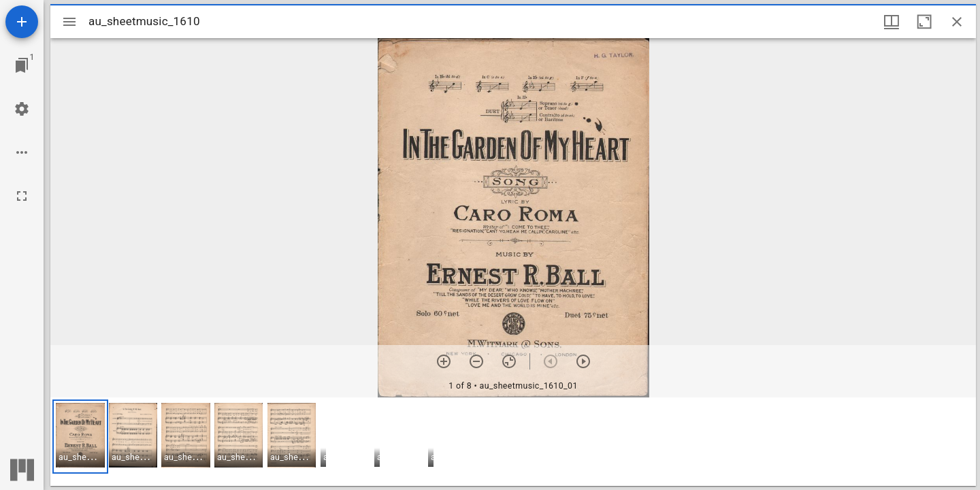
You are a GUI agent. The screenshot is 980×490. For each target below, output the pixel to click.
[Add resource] (22, 22)
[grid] (513, 442)
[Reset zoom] (509, 361)
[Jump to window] (22, 65)
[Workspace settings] (22, 109)
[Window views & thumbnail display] (892, 22)
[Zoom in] (444, 361)
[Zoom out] (476, 361)
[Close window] (957, 22)
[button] (80, 437)
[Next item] (583, 361)
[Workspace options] (22, 152)
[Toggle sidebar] (69, 22)
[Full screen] (22, 196)
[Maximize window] (924, 22)
